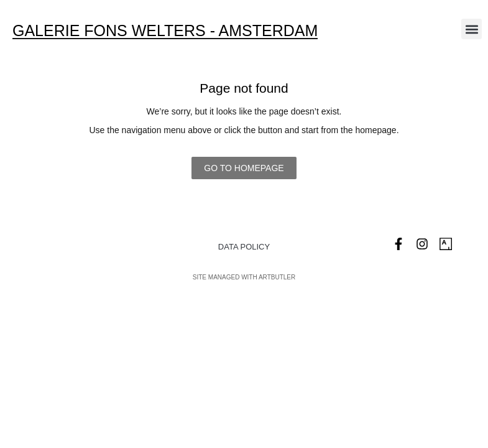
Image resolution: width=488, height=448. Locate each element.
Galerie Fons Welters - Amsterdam (165, 30)
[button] (472, 29)
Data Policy (244, 247)
